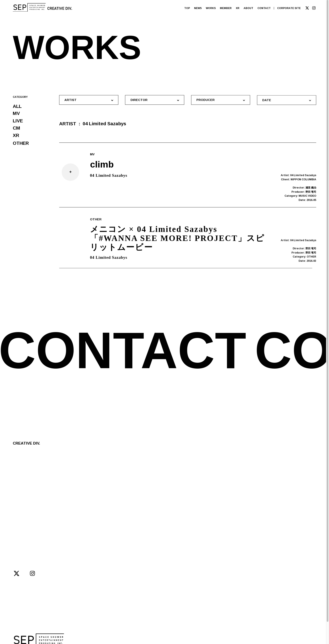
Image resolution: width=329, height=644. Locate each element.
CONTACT (264, 8)
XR (238, 8)
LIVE (18, 121)
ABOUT (248, 8)
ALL (17, 107)
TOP (187, 8)
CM (16, 129)
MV (16, 114)
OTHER (21, 145)
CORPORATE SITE (289, 8)
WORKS (211, 8)
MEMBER (226, 8)
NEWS (198, 8)
